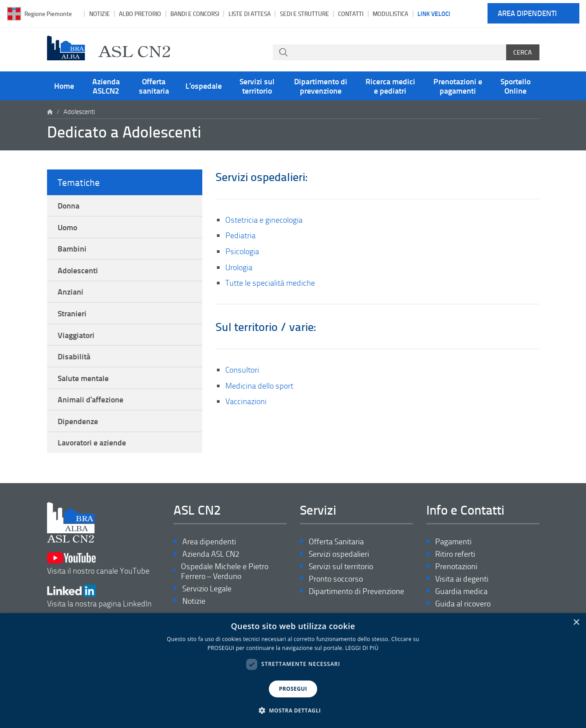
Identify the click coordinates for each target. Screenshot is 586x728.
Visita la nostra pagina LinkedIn (99, 596)
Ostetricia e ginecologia (264, 220)
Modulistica (390, 14)
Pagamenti (453, 542)
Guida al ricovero (463, 604)
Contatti (351, 14)
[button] (293, 711)
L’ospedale (204, 86)
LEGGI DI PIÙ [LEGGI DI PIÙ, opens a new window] (362, 648)
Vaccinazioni (246, 401)
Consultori (242, 370)
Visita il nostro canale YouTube (98, 564)
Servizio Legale (207, 588)
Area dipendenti (527, 14)
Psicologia (242, 251)
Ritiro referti (455, 554)
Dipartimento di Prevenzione (356, 592)
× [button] (576, 623)
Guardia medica (461, 592)
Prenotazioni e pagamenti (458, 86)
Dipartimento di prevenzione (321, 86)
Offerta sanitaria (154, 86)
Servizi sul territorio (257, 86)
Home (64, 86)
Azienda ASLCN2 (106, 86)
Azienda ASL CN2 (211, 554)
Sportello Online (515, 86)
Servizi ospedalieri (339, 554)
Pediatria (240, 235)
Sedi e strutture (305, 14)
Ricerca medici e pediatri (390, 86)
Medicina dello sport (259, 386)
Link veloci (434, 13)
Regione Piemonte (48, 14)
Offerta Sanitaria (336, 542)
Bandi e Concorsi (195, 14)
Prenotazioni (456, 567)
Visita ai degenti (462, 579)
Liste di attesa (250, 14)
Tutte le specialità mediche (270, 283)
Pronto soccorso (336, 579)
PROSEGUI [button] (293, 689)
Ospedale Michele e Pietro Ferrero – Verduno (225, 572)
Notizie (100, 14)
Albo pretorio (140, 14)
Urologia (239, 267)
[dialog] (293, 671)
